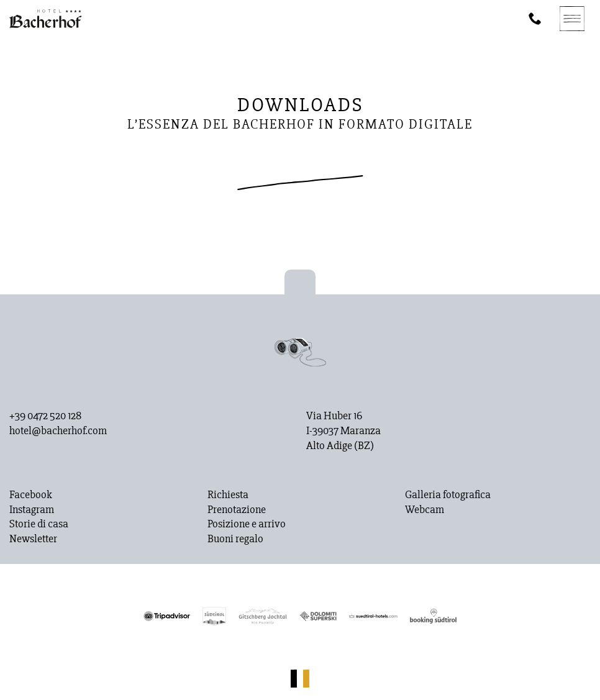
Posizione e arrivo (247, 524)
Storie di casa (39, 524)
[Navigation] (572, 19)
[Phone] (535, 19)
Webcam (425, 510)
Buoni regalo (235, 539)
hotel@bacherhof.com (58, 431)
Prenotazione (237, 510)
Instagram (32, 510)
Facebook (31, 495)
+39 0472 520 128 (45, 416)
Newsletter (33, 539)
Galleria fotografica (448, 495)
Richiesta (228, 495)
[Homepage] (46, 19)
